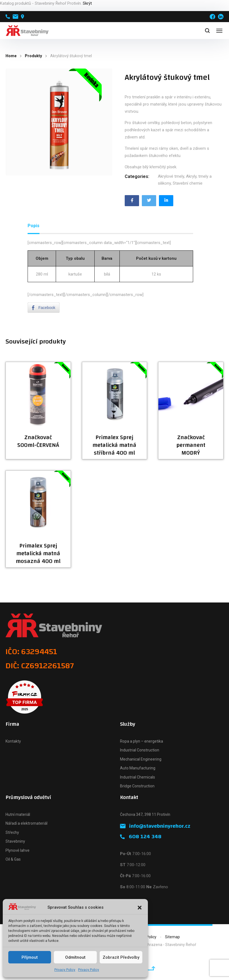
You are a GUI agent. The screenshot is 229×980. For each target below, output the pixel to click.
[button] (140, 908)
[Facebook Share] (44, 308)
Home (11, 56)
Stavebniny (15, 841)
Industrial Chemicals (138, 777)
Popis (34, 226)
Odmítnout (75, 957)
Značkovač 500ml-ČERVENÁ (38, 441)
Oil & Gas (13, 859)
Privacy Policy (65, 970)
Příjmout (30, 957)
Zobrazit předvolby (121, 957)
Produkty (33, 56)
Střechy (12, 832)
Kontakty (13, 741)
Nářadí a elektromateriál (26, 823)
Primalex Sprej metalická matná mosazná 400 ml (38, 554)
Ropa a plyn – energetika (142, 741)
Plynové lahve (18, 850)
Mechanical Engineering (141, 759)
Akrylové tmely (171, 176)
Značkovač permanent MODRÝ (191, 445)
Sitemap (172, 937)
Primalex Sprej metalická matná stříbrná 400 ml (114, 445)
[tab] (34, 226)
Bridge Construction (137, 786)
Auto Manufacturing (138, 768)
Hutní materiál (18, 814)
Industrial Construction (140, 750)
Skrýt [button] (87, 3)
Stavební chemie (188, 183)
